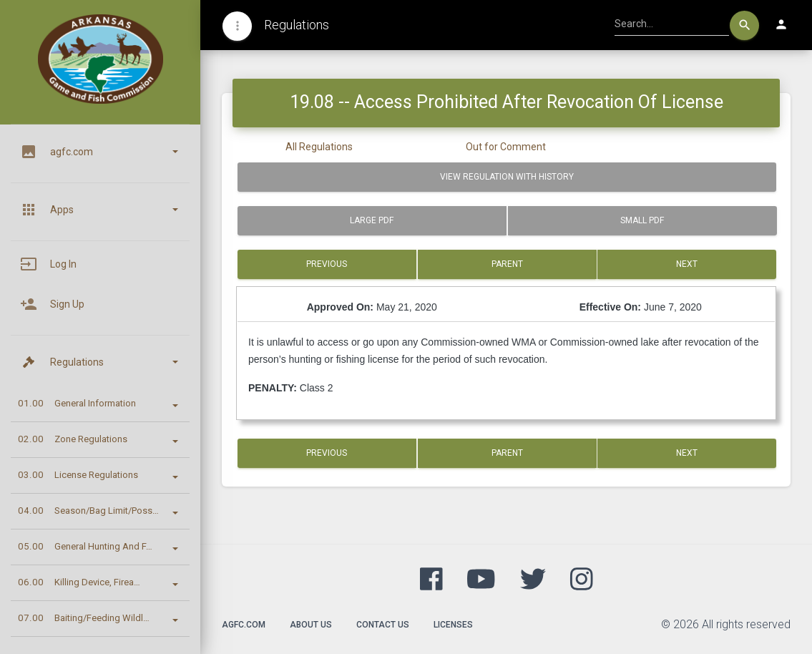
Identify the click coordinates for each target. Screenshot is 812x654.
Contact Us (383, 625)
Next (687, 264)
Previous (327, 264)
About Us (311, 625)
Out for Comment (506, 147)
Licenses (453, 625)
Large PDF (372, 220)
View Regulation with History (507, 177)
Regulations (297, 25)
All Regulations (319, 147)
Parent (507, 264)
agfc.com (244, 625)
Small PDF (642, 220)
